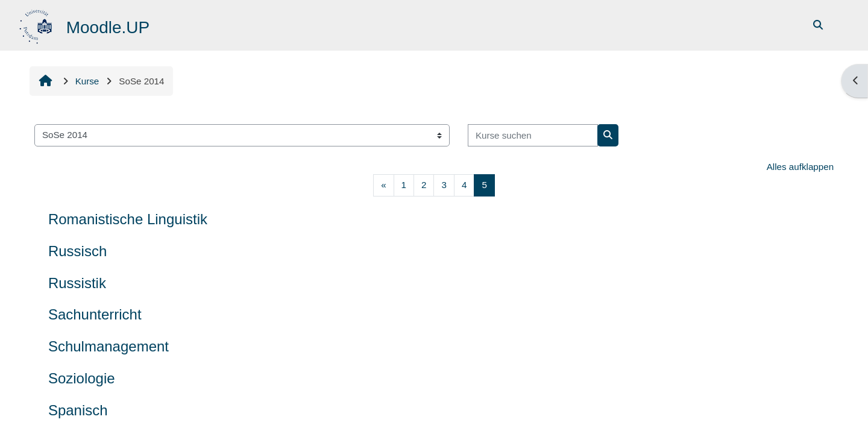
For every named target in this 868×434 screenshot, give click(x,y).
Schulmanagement (108, 346)
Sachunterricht (95, 314)
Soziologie (82, 378)
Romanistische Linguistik (128, 219)
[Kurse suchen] (533, 135)
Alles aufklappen (800, 167)
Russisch (77, 251)
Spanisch (78, 410)
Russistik (77, 283)
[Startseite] (37, 24)
